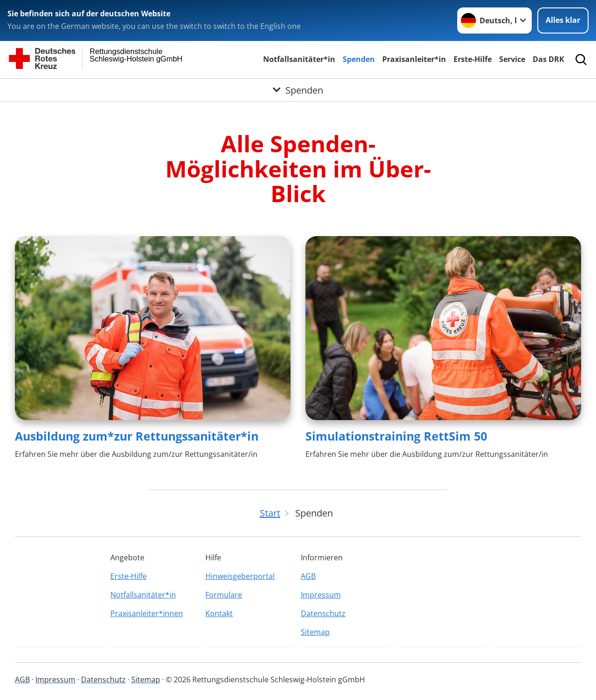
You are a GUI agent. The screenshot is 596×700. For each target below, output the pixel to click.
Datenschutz (323, 613)
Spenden (359, 59)
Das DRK (549, 59)
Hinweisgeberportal (240, 576)
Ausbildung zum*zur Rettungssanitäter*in (137, 436)
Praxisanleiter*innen (147, 613)
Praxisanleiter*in (414, 59)
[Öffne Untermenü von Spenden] (298, 90)
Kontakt (219, 613)
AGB (308, 576)
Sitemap (315, 632)
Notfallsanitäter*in (299, 59)
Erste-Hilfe (473, 59)
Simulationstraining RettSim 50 (396, 436)
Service (512, 59)
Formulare (224, 595)
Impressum (321, 595)
